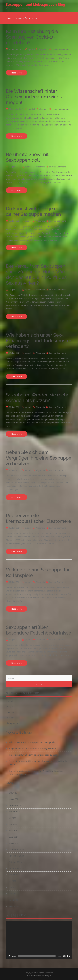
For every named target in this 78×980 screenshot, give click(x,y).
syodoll (31, 49)
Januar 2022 (14, 799)
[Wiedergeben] (9, 956)
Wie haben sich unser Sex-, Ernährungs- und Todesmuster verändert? (39, 341)
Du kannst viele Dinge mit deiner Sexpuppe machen (34, 211)
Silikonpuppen (12, 723)
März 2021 (14, 837)
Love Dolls (11, 712)
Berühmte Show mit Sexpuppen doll (27, 157)
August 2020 (14, 875)
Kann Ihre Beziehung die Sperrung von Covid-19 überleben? (32, 37)
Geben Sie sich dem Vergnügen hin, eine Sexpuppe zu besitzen (39, 458)
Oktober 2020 (15, 862)
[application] (39, 940)
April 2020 (13, 900)
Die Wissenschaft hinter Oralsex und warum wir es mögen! (34, 97)
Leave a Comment (61, 49)
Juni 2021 (13, 824)
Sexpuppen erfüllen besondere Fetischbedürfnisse (39, 630)
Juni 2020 (13, 887)
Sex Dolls (10, 701)
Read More (17, 73)
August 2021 (14, 812)
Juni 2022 (13, 793)
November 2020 (16, 856)
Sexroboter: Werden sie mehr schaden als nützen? (37, 398)
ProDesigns (46, 975)
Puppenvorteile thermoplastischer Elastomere (38, 518)
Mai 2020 (13, 894)
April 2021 (13, 831)
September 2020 (16, 868)
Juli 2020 (12, 881)
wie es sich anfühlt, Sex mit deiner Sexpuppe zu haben (33, 755)
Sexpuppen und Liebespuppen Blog (36, 4)
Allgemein (44, 49)
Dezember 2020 (16, 849)
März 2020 (14, 906)
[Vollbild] (69, 956)
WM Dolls (10, 707)
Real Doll (10, 718)
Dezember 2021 (16, 805)
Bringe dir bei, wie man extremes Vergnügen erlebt (32, 748)
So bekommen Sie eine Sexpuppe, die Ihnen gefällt (32, 742)
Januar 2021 (14, 843)
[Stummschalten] (64, 956)
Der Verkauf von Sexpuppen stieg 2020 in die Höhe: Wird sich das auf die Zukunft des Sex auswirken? (36, 274)
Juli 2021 (12, 818)
